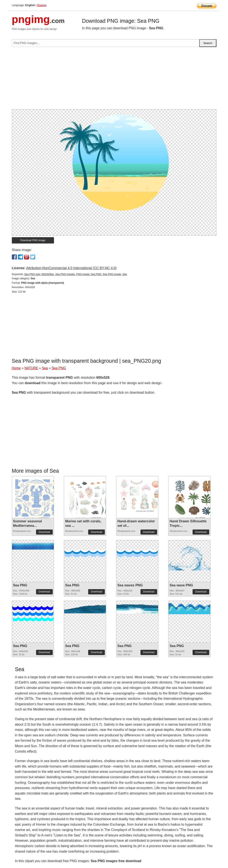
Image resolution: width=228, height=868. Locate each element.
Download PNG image (33, 240)
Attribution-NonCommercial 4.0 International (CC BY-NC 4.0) (71, 268)
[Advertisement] (114, 80)
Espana (42, 5)
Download (44, 532)
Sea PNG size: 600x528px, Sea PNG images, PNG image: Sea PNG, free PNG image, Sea (76, 274)
